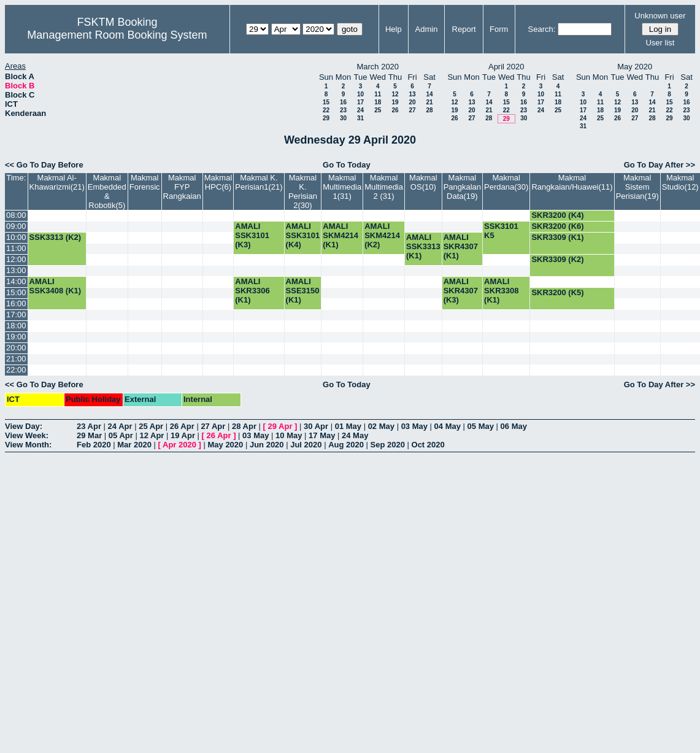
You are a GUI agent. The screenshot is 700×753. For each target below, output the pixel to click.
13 (412, 94)
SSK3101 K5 (501, 231)
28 (429, 110)
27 (412, 110)
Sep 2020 (388, 445)
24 (360, 110)
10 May (289, 435)
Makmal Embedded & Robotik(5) (107, 191)
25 (378, 110)
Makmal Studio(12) (680, 182)
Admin (427, 29)
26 (395, 110)
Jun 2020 (267, 445)
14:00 (16, 281)
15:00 (16, 292)
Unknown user (660, 16)
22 (326, 110)
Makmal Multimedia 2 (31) (384, 187)
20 (412, 102)
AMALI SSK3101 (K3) (252, 235)
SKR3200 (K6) (557, 226)
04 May (448, 426)
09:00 (16, 226)
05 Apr (121, 435)
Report (464, 29)
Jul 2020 (306, 445)
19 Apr (183, 435)
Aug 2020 (346, 445)
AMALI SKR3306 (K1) (252, 291)
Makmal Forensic (145, 182)
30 (343, 118)
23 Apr (89, 426)
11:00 (16, 248)
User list (660, 43)
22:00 (16, 370)
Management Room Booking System (117, 35)
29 (326, 118)
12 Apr (152, 435)
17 (360, 102)
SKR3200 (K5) (557, 292)
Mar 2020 (134, 445)
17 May (322, 435)
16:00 (16, 303)
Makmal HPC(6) (218, 182)
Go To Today (347, 165)
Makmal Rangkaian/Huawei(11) (572, 182)
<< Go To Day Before (44, 165)
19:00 (16, 337)
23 (343, 110)
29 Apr (280, 426)
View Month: (28, 445)
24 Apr (120, 426)
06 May (514, 426)
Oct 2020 (428, 445)
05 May (481, 426)
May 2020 (225, 445)
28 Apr (244, 426)
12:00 (16, 259)
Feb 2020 (94, 445)
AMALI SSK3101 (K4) (303, 235)
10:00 (16, 237)
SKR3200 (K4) (557, 215)
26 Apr (182, 426)
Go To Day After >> (660, 165)
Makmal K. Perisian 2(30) (303, 191)
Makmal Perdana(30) (506, 182)
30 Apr (316, 426)
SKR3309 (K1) (557, 237)
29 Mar (89, 435)
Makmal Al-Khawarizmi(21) (57, 182)
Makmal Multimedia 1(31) (342, 187)
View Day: (24, 426)
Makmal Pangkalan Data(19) (462, 187)
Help (394, 29)
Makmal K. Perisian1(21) (259, 182)
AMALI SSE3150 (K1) (303, 291)
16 (343, 102)
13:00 (16, 270)
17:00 (16, 315)
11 (378, 94)
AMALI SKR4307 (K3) (461, 291)
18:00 (16, 326)
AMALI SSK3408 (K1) (56, 286)
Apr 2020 (179, 445)
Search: (542, 29)
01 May (348, 426)
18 (378, 102)
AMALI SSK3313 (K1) (423, 246)
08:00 (16, 215)
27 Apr (213, 426)
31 (360, 118)
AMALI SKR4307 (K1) (461, 246)
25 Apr (151, 426)
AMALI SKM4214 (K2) (382, 235)
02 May (381, 426)
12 (395, 94)
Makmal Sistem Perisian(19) (637, 187)
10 (360, 94)
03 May (414, 426)
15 (326, 102)
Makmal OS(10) (423, 182)
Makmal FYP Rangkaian (182, 187)
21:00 (16, 359)
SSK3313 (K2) (56, 237)
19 (395, 102)
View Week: (27, 435)
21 (429, 102)
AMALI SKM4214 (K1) (340, 235)
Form (499, 29)
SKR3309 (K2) (557, 259)
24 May (355, 435)
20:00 (16, 348)
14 (429, 94)
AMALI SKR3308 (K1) (501, 291)
